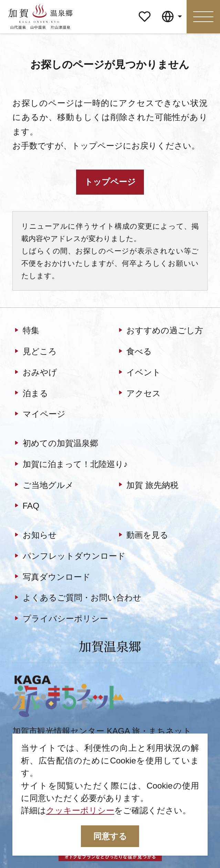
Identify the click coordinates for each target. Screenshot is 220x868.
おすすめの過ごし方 (160, 331)
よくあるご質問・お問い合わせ (77, 598)
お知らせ (34, 536)
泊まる (30, 394)
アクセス (139, 394)
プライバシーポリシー (60, 619)
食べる (134, 352)
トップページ (110, 182)
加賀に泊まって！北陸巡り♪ (70, 465)
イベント (139, 373)
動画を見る (142, 536)
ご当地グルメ (43, 486)
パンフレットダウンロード (69, 556)
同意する (110, 836)
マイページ (145, 13)
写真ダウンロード (51, 577)
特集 (26, 331)
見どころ (34, 352)
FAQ (26, 507)
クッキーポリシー (80, 810)
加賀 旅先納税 (147, 486)
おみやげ (35, 373)
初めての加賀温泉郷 (55, 444)
